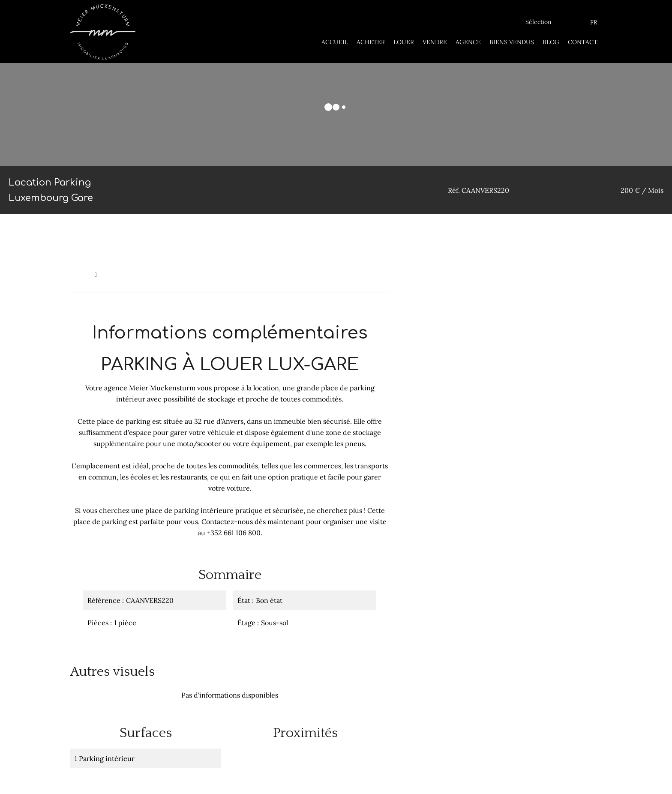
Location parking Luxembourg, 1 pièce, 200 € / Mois (175, 275)
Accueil (80, 275)
